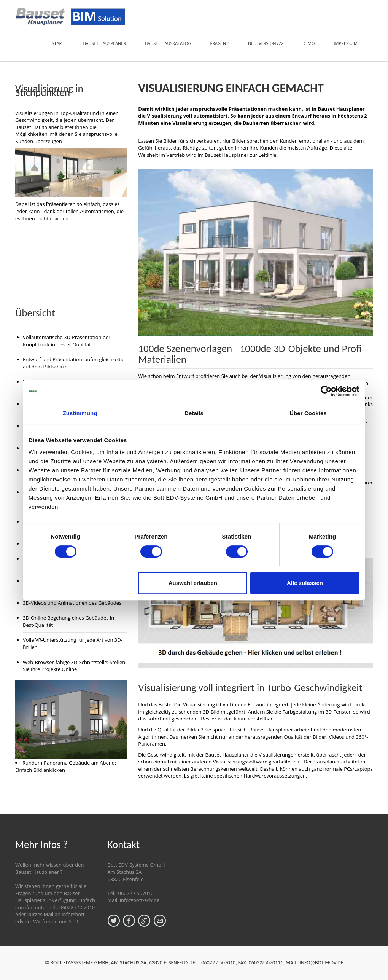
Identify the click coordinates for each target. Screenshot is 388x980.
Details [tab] (194, 413)
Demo (309, 43)
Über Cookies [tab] (308, 413)
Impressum (346, 43)
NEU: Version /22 (266, 43)
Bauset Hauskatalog (168, 43)
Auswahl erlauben (193, 583)
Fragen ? (220, 43)
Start (58, 43)
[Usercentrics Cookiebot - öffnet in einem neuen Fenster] (326, 391)
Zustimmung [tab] (80, 413)
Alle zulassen (305, 583)
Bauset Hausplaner (104, 43)
